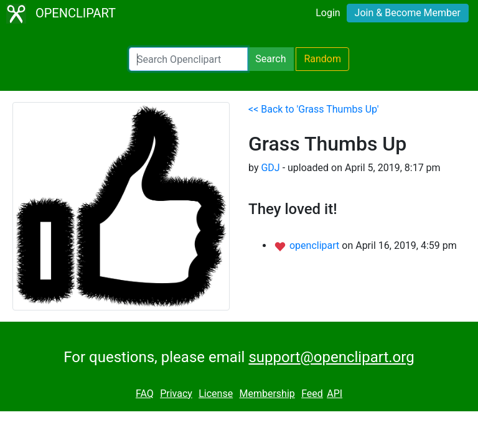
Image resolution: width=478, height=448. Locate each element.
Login (328, 13)
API (335, 394)
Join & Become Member (408, 13)
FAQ (145, 394)
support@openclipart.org (331, 357)
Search (270, 59)
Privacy (176, 394)
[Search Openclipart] (188, 59)
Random (322, 59)
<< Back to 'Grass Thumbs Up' (314, 109)
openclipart (316, 245)
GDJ (270, 168)
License (216, 394)
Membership (267, 394)
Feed (312, 394)
